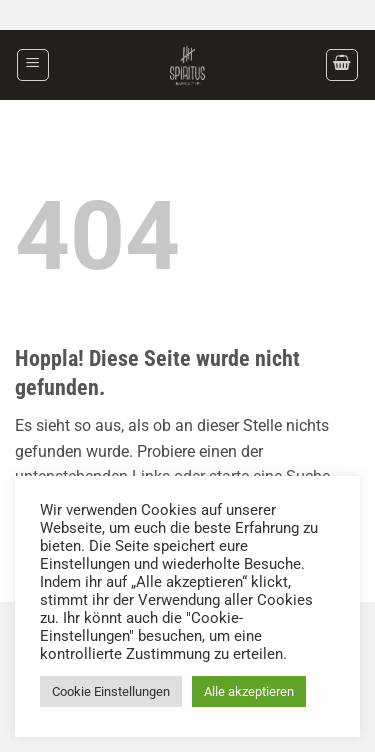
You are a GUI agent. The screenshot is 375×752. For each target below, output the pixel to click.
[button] (33, 65)
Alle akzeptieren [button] (249, 691)
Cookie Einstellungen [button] (111, 691)
